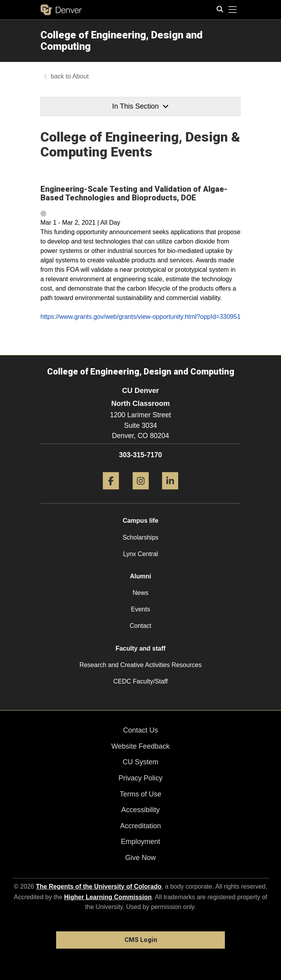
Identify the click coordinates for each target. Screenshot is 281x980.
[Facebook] (111, 492)
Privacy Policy (140, 778)
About (80, 76)
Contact (140, 626)
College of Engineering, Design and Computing (121, 41)
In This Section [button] (140, 106)
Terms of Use (140, 794)
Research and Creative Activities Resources (140, 665)
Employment (140, 842)
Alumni (140, 576)
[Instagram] (141, 492)
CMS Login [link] (141, 940)
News (140, 593)
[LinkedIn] (170, 492)
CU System (140, 762)
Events (141, 609)
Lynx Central (140, 554)
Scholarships (140, 537)
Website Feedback (141, 746)
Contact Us (140, 730)
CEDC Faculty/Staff (140, 681)
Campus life (141, 521)
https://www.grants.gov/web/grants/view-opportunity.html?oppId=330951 (140, 317)
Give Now (140, 858)
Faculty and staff (140, 648)
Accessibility (140, 810)
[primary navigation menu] (233, 10)
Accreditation (140, 826)
